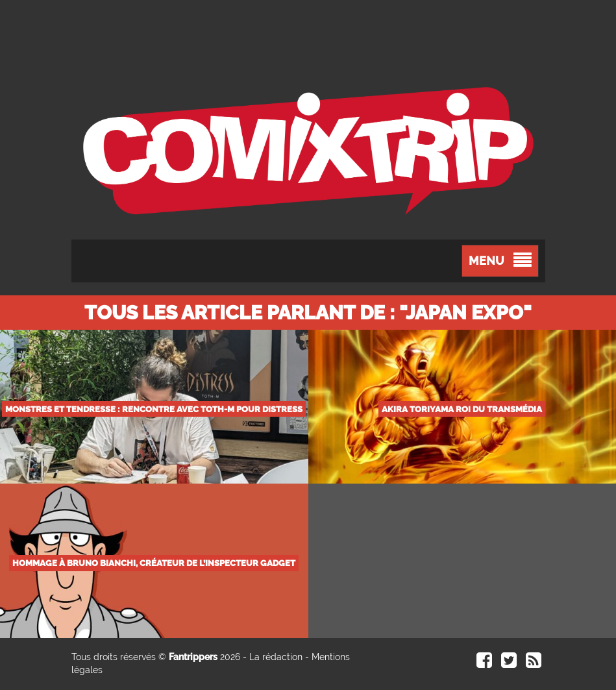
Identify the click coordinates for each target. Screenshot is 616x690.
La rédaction (276, 657)
